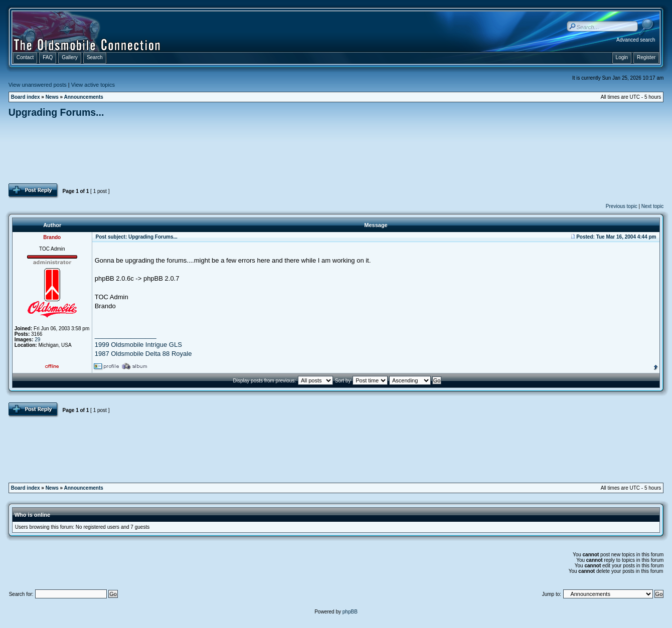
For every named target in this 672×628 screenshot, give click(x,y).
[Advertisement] (336, 150)
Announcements (84, 97)
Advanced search (636, 40)
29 (37, 340)
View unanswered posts (38, 85)
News (52, 97)
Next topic (652, 206)
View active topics (93, 85)
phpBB (350, 612)
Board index (26, 97)
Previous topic (622, 206)
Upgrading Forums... (56, 112)
